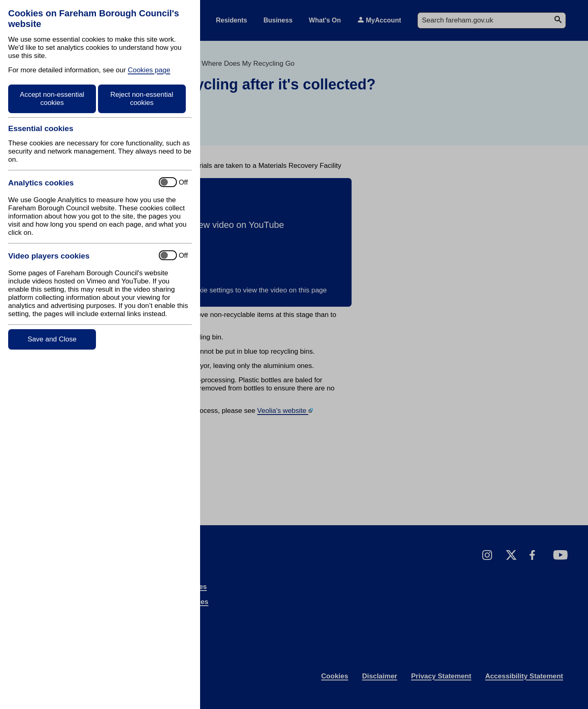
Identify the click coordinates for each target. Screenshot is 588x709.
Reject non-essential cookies (142, 99)
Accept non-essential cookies (52, 99)
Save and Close (52, 339)
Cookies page (149, 70)
